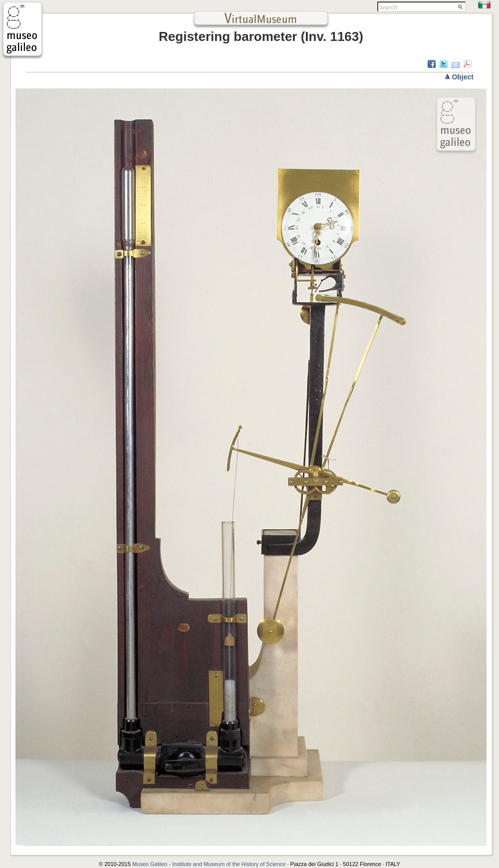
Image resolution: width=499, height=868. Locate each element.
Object (463, 77)
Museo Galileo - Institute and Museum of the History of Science (210, 864)
